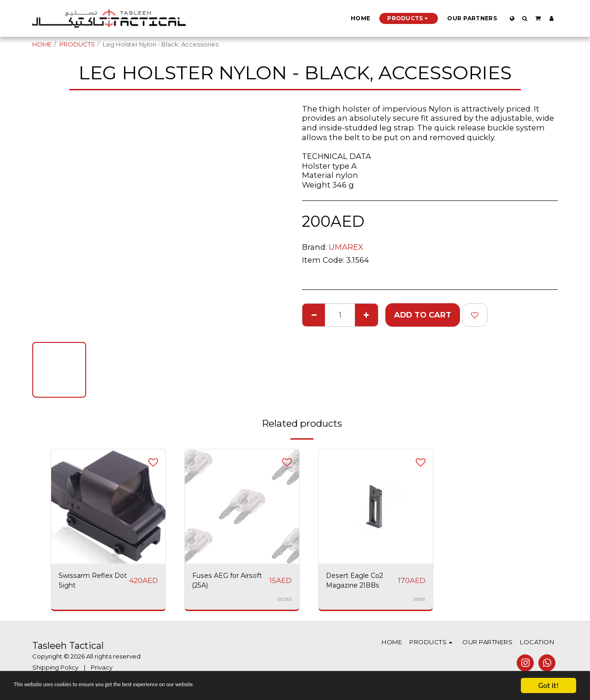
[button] (525, 18)
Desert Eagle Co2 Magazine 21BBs (360, 582)
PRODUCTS (77, 44)
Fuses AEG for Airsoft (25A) (219, 582)
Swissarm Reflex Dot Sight (90, 582)
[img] (376, 506)
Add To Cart (423, 315)
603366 (285, 602)
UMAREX (346, 247)
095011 (419, 602)
